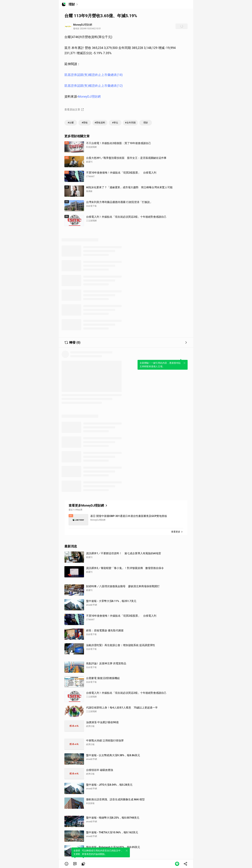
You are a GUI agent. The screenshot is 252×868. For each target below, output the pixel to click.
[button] (66, 864)
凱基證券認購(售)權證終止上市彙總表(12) (94, 86)
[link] (75, 864)
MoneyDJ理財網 (89, 96)
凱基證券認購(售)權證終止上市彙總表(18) (94, 75)
